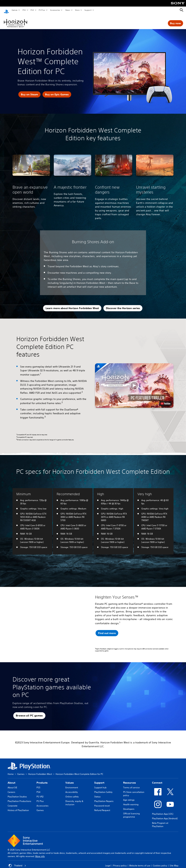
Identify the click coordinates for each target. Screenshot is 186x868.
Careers (11, 789)
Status (97, 793)
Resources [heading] (130, 779)
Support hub (100, 784)
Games (14, 10)
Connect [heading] (157, 779)
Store (77, 10)
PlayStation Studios (17, 793)
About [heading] (11, 779)
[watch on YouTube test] (165, 400)
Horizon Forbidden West (40, 771)
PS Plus (42, 10)
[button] (134, 382)
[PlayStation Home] (6, 10)
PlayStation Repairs (104, 798)
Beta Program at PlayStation (160, 821)
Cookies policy (160, 862)
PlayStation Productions (19, 798)
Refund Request (102, 807)
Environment (72, 784)
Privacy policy (120, 862)
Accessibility (72, 789)
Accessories (55, 10)
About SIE (12, 784)
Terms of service (131, 784)
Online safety (72, 793)
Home (11, 771)
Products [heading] (42, 779)
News (68, 10)
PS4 (32, 10)
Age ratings (129, 796)
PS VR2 (40, 793)
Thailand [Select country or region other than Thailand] (17, 862)
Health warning (131, 801)
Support (88, 10)
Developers (129, 806)
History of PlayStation (18, 807)
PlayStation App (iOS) (163, 810)
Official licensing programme (131, 812)
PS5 (24, 10)
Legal (108, 862)
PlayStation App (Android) (165, 815)
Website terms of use (140, 862)
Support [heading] (99, 779)
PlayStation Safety (103, 789)
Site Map (174, 862)
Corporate (13, 802)
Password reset (102, 802)
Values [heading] (70, 779)
